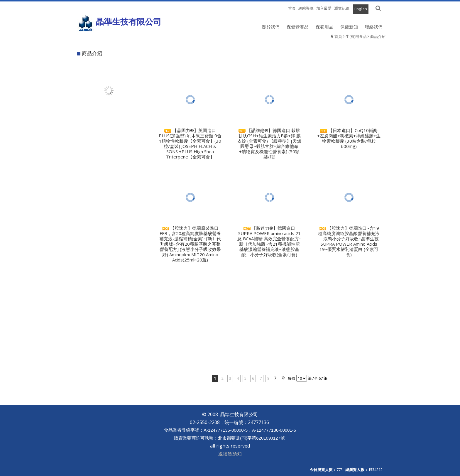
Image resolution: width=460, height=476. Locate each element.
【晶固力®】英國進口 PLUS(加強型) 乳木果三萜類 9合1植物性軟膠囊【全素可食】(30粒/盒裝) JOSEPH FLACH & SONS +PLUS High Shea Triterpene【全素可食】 (190, 144)
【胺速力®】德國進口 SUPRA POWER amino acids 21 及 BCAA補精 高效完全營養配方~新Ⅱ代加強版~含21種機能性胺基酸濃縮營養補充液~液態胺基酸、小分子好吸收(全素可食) (269, 241)
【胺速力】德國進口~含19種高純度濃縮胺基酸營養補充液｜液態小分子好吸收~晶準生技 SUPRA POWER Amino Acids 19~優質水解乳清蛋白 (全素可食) (349, 241)
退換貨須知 (230, 454)
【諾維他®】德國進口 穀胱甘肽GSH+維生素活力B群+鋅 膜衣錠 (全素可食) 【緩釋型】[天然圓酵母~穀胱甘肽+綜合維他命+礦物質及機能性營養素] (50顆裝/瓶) (269, 144)
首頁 (338, 36)
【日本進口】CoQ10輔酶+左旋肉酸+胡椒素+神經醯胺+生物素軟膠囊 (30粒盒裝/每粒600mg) (349, 138)
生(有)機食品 (356, 36)
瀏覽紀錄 (342, 8)
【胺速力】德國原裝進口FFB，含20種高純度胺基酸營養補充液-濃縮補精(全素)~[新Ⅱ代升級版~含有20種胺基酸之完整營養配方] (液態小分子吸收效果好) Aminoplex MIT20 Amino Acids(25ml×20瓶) (190, 244)
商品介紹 (378, 36)
